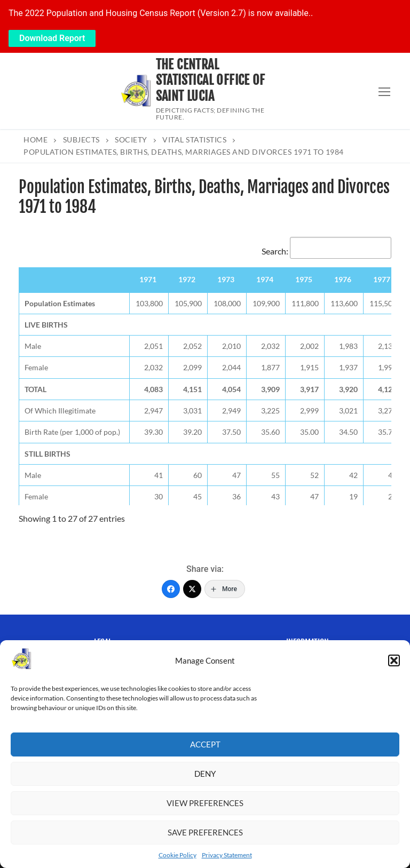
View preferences (205, 803)
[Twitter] (192, 589)
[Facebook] (171, 589)
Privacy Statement (227, 855)
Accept (205, 744)
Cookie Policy (178, 855)
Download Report (52, 38)
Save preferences (205, 832)
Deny (205, 774)
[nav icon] (384, 91)
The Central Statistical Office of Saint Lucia (211, 80)
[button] (394, 660)
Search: (326, 251)
